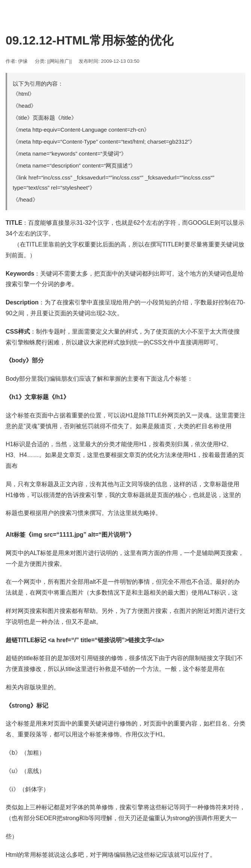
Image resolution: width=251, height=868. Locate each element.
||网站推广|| (60, 61)
